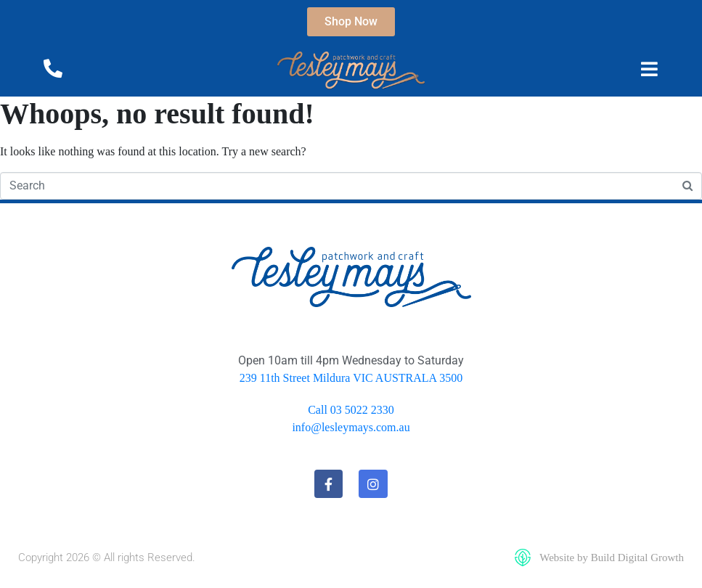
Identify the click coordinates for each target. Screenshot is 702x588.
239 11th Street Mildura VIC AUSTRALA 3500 (351, 378)
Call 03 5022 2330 (351, 410)
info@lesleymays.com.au (351, 427)
